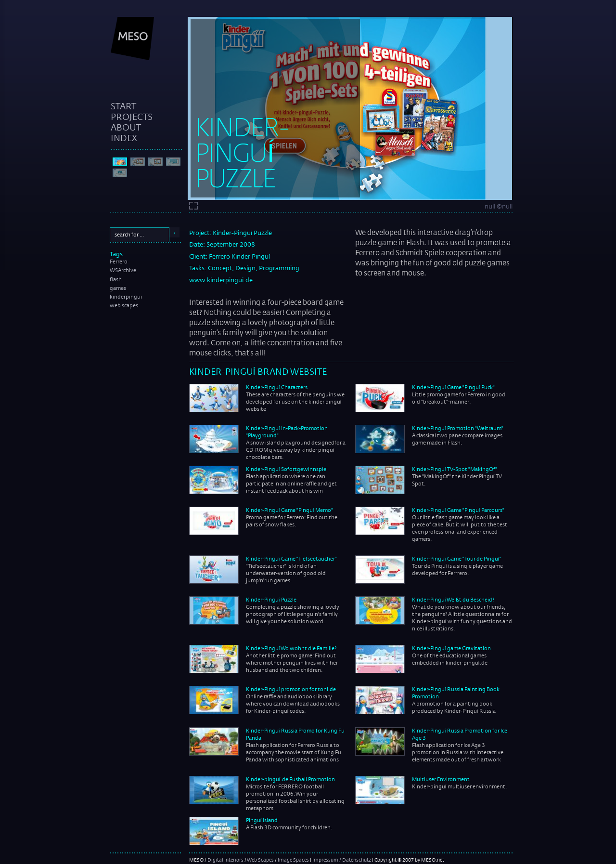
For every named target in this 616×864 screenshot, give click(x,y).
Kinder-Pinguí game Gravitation (451, 648)
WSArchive (123, 270)
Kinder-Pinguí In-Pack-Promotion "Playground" (287, 432)
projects (132, 117)
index (124, 138)
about (126, 127)
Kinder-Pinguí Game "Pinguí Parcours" (458, 510)
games (118, 288)
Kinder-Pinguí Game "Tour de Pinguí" (457, 559)
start (123, 106)
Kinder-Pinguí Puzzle (271, 600)
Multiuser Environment (441, 779)
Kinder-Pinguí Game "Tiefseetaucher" (291, 559)
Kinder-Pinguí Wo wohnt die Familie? (291, 648)
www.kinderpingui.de (221, 280)
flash (116, 279)
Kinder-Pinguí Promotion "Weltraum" (458, 428)
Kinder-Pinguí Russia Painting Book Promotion (456, 693)
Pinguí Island (262, 820)
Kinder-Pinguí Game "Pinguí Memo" (289, 510)
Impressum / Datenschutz (342, 860)
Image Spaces (293, 860)
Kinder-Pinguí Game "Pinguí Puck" (453, 387)
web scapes (124, 305)
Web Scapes (260, 860)
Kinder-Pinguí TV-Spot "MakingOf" (455, 469)
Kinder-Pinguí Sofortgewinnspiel (287, 469)
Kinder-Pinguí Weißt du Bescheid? (453, 600)
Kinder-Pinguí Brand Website (258, 371)
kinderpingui (126, 297)
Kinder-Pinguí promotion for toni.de (291, 689)
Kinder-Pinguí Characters (277, 387)
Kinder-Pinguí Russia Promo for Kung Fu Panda (295, 734)
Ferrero (119, 262)
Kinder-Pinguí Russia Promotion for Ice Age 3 (460, 734)
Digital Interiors (225, 860)
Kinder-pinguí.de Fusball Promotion (290, 779)
